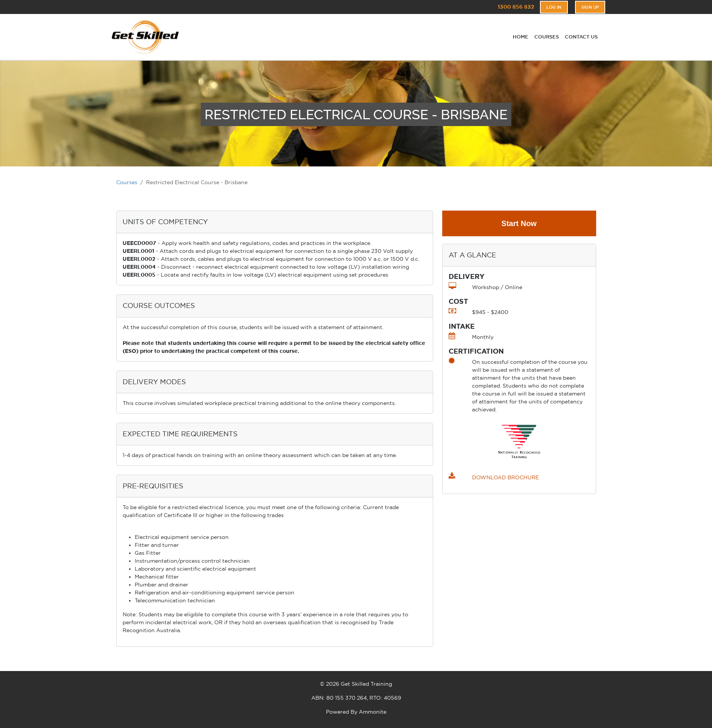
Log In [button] (554, 7)
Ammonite (373, 712)
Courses (127, 182)
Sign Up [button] (590, 7)
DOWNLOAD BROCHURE (505, 477)
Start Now (519, 223)
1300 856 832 (516, 7)
